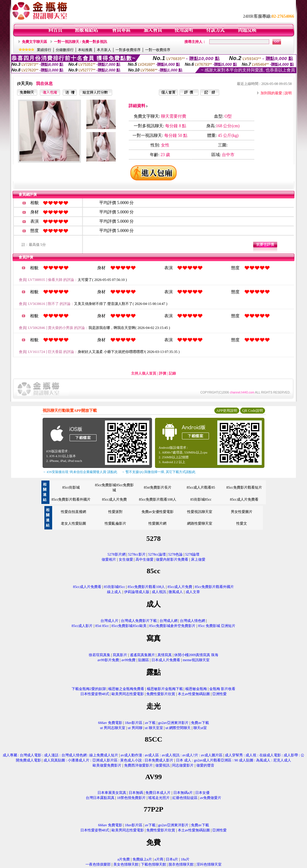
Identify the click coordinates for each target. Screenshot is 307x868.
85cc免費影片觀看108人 (158, 499)
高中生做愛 (145, 559)
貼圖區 (144, 660)
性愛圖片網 (157, 523)
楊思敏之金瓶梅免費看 (126, 689)
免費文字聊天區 (34, 42)
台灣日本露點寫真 (100, 798)
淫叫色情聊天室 (209, 864)
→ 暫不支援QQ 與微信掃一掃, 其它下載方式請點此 (158, 472)
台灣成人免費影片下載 (139, 621)
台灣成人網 (168, 621)
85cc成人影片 (82, 626)
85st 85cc (102, 626)
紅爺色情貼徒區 (185, 798)
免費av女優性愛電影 (158, 512)
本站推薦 (85, 50)
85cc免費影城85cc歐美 (129, 626)
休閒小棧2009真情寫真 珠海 (196, 655)
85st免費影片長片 (158, 487)
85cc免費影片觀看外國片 (71, 499)
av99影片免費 (108, 660)
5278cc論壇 (157, 554)
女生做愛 (126, 559)
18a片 (185, 859)
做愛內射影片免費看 (172, 559)
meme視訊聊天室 (196, 660)
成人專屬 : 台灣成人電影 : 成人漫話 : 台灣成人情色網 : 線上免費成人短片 (60, 755)
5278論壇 (192, 554)
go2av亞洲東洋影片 (173, 723)
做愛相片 (109, 559)
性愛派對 (115, 512)
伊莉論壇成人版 (137, 592)
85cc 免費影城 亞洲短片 (217, 626)
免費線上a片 (142, 859)
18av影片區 (134, 723)
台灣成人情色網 (192, 621)
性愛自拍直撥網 (73, 512)
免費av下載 (200, 723)
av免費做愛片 (211, 798)
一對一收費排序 (158, 50)
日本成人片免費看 (166, 660)
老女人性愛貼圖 (73, 523)
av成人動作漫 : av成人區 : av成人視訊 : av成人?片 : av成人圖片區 (171, 755)
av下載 (150, 723)
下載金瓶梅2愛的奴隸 (89, 689)
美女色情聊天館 (126, 864)
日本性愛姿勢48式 (95, 694)
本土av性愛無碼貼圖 (194, 694)
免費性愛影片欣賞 (161, 694)
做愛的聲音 (205, 765)
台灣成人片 (109, 621)
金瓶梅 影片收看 (222, 689)
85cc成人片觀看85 (201, 487)
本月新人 (104, 50)
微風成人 (176, 592)
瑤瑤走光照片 (159, 798)
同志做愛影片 (183, 765)
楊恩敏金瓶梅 (196, 689)
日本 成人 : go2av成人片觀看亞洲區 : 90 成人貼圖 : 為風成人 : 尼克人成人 (234, 760)
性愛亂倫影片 (115, 523)
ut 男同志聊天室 (113, 728)
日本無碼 (136, 793)
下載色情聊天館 (153, 864)
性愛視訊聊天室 (200, 512)
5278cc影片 (137, 554)
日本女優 (202, 793)
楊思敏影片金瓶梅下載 (165, 689)
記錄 (172, 373)
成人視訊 (159, 592)
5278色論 (175, 554)
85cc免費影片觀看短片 (244, 487)
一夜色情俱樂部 (98, 864)
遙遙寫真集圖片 (142, 655)
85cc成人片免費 (114, 499)
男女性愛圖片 (242, 512)
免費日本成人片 (158, 793)
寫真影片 (120, 655)
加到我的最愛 (271, 93)
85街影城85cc (201, 499)
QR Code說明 (253, 411)
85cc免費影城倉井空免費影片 (173, 626)
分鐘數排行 (65, 50)
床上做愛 (198, 559)
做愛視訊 (162, 765)
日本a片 (172, 859)
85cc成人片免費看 (244, 499)
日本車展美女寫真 (112, 793)
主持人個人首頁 (144, 373)
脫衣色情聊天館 (181, 864)
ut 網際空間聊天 (178, 728)
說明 (288, 93)
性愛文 (242, 523)
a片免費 (124, 859)
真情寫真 (165, 655)
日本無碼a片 (183, 793)
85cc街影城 (71, 487)
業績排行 (44, 50)
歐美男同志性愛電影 (128, 694)
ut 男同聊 (135, 728)
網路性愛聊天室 (200, 523)
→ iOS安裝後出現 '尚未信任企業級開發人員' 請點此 (80, 472)
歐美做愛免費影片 (107, 765)
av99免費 (128, 660)
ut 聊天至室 (154, 728)
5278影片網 (117, 554)
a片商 (159, 859)
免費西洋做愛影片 (139, 765)
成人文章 (193, 592)
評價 (162, 373)
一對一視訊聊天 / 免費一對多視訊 (80, 42)
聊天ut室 (200, 728)
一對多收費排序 (128, 50)
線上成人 (114, 592)
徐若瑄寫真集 (100, 655)
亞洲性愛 (219, 694)
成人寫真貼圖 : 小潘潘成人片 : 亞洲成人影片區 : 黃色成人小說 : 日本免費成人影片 (108, 760)
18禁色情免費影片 (131, 798)
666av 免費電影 (110, 723)
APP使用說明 (227, 411)
